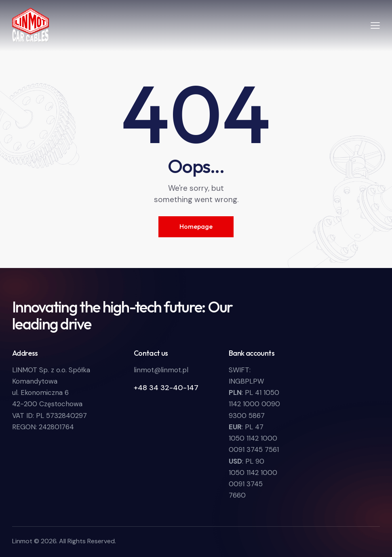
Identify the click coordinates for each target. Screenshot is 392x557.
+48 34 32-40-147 (166, 388)
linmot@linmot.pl (161, 370)
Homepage (196, 226)
